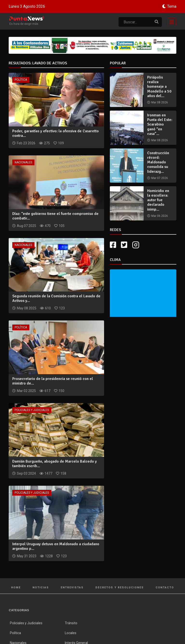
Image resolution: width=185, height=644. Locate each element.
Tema (172, 6)
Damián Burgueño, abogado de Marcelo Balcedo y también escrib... (55, 464)
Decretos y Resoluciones (120, 588)
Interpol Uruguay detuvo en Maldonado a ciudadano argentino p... (56, 546)
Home (16, 588)
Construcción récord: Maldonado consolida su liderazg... (158, 162)
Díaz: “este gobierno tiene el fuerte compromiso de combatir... (55, 216)
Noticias (41, 588)
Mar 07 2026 (160, 178)
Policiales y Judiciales (32, 410)
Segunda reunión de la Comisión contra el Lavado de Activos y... (56, 298)
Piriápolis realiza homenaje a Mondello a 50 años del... (159, 87)
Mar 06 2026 (160, 216)
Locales (71, 633)
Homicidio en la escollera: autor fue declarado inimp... (158, 200)
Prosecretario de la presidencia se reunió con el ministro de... (53, 381)
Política (21, 80)
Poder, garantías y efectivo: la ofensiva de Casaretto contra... (56, 133)
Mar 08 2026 (160, 102)
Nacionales (23, 162)
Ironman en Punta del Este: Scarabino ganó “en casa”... (160, 124)
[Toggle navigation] (170, 21)
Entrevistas (72, 588)
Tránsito (71, 623)
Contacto (165, 588)
